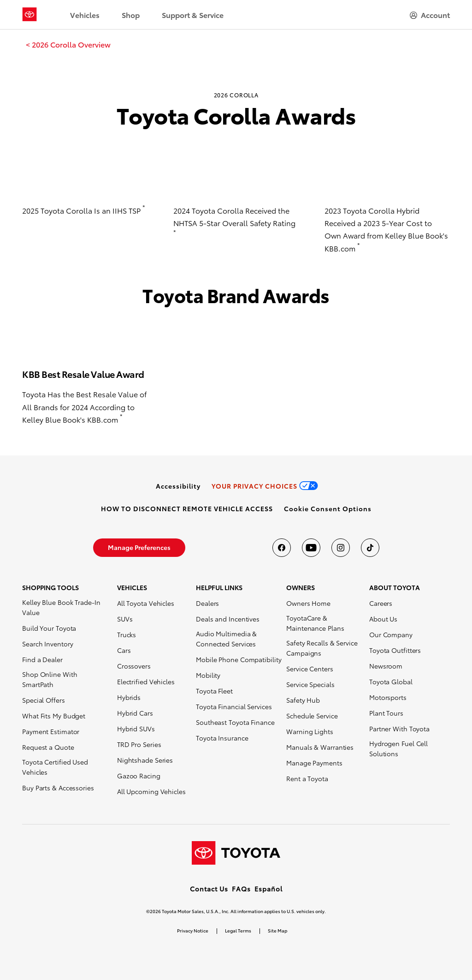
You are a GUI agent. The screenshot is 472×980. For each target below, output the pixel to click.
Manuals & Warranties (320, 747)
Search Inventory (47, 644)
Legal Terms (238, 930)
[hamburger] (430, 15)
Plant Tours (386, 713)
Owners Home (308, 603)
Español (268, 889)
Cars (124, 650)
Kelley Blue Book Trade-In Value (61, 607)
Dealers (207, 603)
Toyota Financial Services (234, 706)
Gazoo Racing (139, 776)
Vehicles (85, 15)
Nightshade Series (145, 760)
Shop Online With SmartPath (50, 679)
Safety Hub (303, 700)
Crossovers (134, 666)
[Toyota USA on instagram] (341, 548)
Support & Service (193, 15)
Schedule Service (312, 716)
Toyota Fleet (214, 691)
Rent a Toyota (307, 778)
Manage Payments (314, 763)
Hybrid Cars (135, 713)
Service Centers (310, 669)
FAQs (241, 889)
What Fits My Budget (54, 716)
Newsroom (386, 666)
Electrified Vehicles (146, 681)
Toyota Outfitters (395, 650)
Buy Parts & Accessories (58, 788)
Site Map (277, 930)
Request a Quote (48, 747)
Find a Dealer (42, 659)
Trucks (127, 634)
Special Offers (44, 700)
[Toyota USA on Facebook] (282, 548)
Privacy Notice (193, 930)
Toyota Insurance (222, 738)
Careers (381, 603)
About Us (383, 619)
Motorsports (388, 697)
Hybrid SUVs (136, 729)
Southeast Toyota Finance (235, 722)
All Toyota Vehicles (146, 603)
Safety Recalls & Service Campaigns (322, 648)
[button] (328, 508)
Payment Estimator (51, 731)
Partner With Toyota (399, 729)
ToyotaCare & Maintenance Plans (315, 623)
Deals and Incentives (228, 619)
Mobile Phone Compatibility (239, 659)
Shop (131, 15)
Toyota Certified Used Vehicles (55, 767)
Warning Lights (310, 731)
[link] (68, 44)
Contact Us (209, 889)
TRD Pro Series (139, 744)
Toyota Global (391, 681)
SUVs (125, 619)
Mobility (208, 675)
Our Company (391, 634)
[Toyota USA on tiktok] (370, 548)
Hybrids (129, 697)
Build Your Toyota (49, 628)
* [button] (144, 207)
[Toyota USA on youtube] (311, 548)
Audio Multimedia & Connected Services (226, 639)
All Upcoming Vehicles (151, 791)
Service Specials (310, 684)
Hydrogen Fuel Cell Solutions (398, 748)
